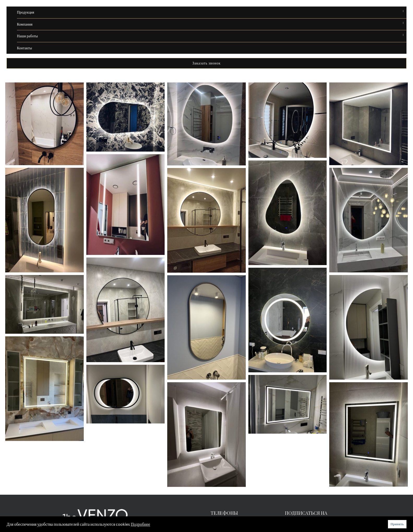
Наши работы (27, 36)
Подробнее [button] (140, 524)
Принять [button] (397, 524)
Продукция (26, 12)
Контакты (25, 48)
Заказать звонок (206, 63)
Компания (25, 24)
